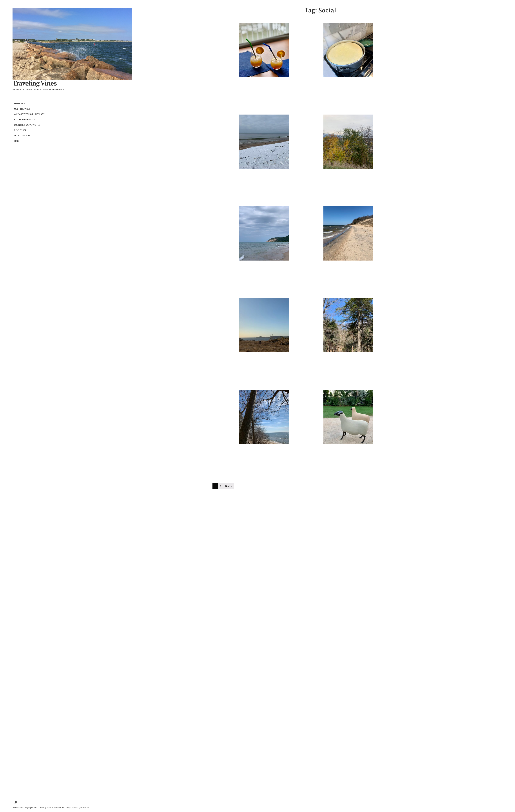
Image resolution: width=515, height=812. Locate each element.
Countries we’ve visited (27, 125)
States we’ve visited (25, 120)
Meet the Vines (22, 109)
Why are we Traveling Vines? (30, 114)
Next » (229, 486)
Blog (17, 141)
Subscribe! (20, 104)
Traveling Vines (34, 84)
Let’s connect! (22, 136)
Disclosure (20, 130)
